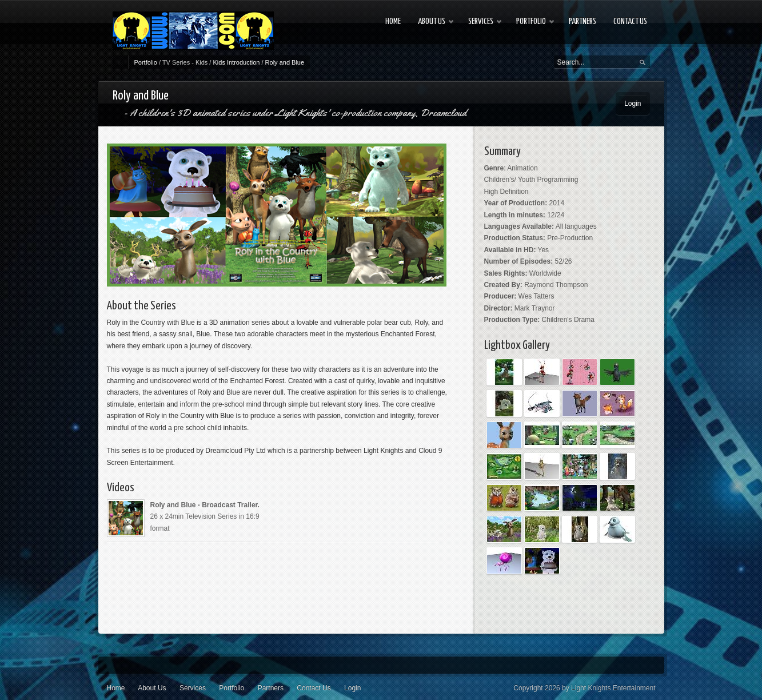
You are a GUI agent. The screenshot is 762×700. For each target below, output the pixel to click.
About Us (152, 688)
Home (116, 688)
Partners (271, 688)
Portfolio (146, 62)
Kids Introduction (236, 62)
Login (633, 104)
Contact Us (314, 688)
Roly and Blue (285, 62)
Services (193, 688)
